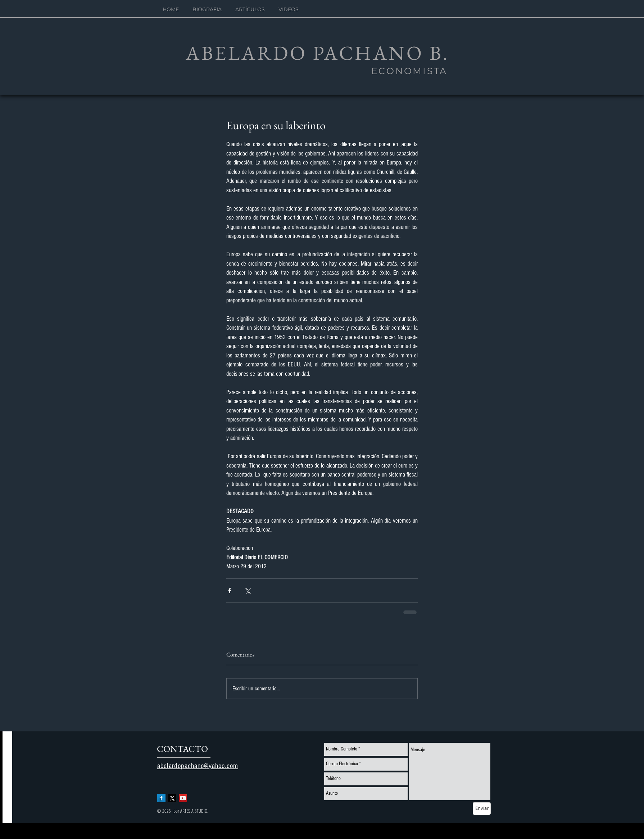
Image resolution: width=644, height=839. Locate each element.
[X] (172, 798)
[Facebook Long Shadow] (161, 798)
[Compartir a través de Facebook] (230, 590)
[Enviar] (482, 808)
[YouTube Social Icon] (183, 798)
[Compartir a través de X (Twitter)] (247, 590)
